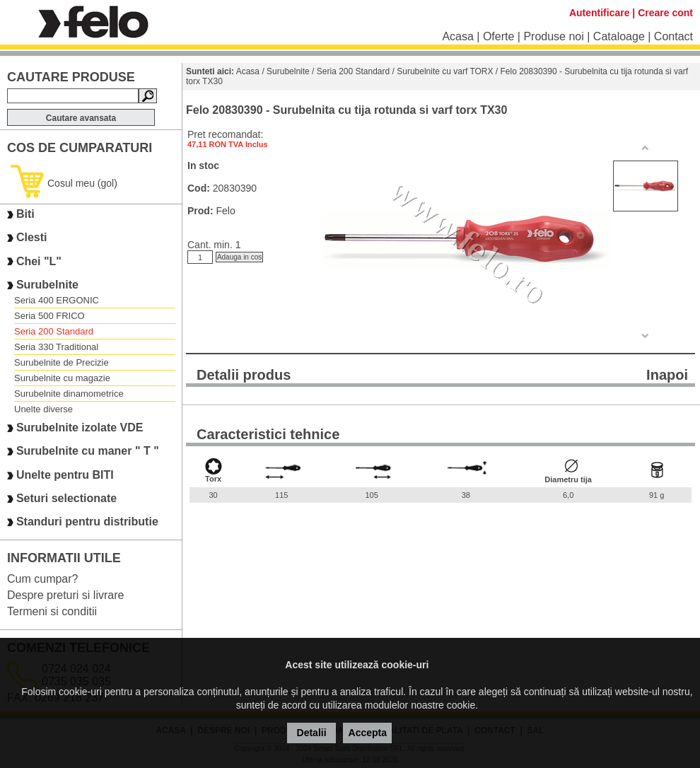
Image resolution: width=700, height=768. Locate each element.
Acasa (457, 36)
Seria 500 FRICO (49, 316)
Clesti (32, 238)
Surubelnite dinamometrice (69, 394)
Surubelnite (47, 285)
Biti (25, 214)
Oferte (498, 36)
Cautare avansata (81, 118)
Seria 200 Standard (54, 331)
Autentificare (600, 13)
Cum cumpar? (42, 579)
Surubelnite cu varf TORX (445, 71)
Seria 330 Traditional (56, 347)
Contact (673, 36)
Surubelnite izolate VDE (80, 427)
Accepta (368, 733)
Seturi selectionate (66, 498)
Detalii (312, 733)
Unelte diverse (43, 409)
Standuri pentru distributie (87, 522)
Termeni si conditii (52, 611)
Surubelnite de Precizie (62, 362)
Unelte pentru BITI (65, 475)
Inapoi (667, 375)
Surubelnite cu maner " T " (88, 452)
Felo (225, 211)
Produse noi (553, 36)
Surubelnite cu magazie (62, 378)
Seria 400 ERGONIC (57, 300)
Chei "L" (39, 261)
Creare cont (665, 13)
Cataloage (619, 36)
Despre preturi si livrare (65, 595)
